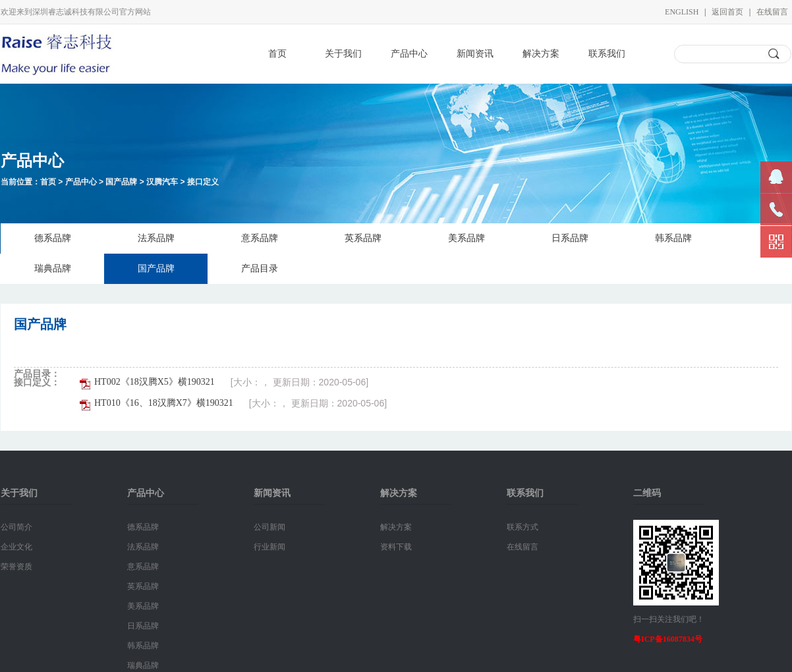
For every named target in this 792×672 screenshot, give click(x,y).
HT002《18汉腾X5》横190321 (155, 382)
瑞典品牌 (53, 268)
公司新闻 (269, 527)
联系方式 (523, 527)
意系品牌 (260, 238)
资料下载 (396, 547)
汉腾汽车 (162, 182)
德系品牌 (53, 238)
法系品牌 (156, 238)
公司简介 (16, 527)
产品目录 (260, 268)
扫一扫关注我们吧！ (669, 619)
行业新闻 (269, 547)
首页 (277, 54)
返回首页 (727, 12)
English (682, 12)
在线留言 (772, 12)
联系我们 (607, 54)
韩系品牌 (673, 238)
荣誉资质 (16, 567)
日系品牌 (570, 238)
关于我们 (343, 54)
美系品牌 (467, 238)
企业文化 (16, 547)
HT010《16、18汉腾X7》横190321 (164, 403)
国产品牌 (121, 182)
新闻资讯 (475, 54)
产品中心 (409, 54)
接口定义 (203, 182)
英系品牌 (363, 238)
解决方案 (541, 54)
